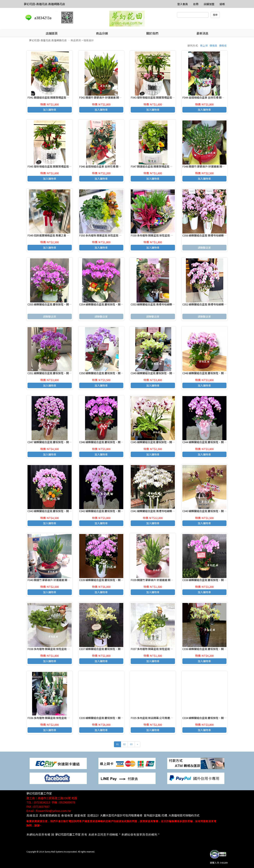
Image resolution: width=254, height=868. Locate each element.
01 (117, 744)
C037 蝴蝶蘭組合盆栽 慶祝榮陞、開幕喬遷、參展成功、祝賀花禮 (117, 649)
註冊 (196, 4)
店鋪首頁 (52, 33)
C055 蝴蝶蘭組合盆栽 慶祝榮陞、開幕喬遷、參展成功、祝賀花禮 (65, 304)
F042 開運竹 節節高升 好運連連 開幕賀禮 (103, 97)
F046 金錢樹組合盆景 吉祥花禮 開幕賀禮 (103, 166)
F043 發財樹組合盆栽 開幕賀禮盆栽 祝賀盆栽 (157, 97)
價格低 (223, 45)
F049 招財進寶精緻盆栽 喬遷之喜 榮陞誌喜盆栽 (55, 235)
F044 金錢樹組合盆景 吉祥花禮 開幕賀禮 (206, 97)
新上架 (204, 45)
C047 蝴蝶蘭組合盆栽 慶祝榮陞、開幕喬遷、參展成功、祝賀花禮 (65, 442)
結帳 (222, 4)
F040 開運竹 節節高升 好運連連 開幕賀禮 (51, 580)
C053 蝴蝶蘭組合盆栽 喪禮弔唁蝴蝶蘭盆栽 (155, 304)
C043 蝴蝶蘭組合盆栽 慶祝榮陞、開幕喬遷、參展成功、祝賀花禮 (65, 511)
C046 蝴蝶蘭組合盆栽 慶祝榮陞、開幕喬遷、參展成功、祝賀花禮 (117, 442)
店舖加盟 (209, 4)
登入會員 (183, 4)
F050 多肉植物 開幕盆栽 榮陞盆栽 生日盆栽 (104, 235)
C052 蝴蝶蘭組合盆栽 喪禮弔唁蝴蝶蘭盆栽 (207, 304)
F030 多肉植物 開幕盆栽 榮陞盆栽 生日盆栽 (156, 235)
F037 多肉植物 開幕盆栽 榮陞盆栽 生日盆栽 (156, 649)
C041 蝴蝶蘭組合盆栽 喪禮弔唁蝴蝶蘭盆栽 (155, 511)
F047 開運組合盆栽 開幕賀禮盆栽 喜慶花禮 (156, 166)
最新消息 (202, 33)
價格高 (213, 45)
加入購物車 (50, 110)
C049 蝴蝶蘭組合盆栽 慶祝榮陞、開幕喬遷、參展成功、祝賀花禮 (169, 373)
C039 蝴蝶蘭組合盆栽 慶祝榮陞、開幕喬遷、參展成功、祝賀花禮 (117, 580)
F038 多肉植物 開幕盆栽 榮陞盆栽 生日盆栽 (53, 649)
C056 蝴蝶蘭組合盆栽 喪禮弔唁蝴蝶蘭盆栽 (207, 235)
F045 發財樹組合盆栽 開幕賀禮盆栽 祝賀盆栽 (54, 166)
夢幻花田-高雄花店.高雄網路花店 (44, 4)
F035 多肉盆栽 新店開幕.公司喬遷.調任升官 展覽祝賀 (161, 718)
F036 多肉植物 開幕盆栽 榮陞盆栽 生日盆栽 (53, 718)
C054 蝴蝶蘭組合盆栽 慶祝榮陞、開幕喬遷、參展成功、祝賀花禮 (117, 304)
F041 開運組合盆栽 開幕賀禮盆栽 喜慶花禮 (52, 97)
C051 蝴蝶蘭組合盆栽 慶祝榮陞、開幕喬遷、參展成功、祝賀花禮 (65, 373)
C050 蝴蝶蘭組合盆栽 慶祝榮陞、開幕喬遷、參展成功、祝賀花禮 (117, 373)
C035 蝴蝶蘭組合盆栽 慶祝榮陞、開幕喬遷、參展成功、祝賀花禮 (117, 718)
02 (124, 744)
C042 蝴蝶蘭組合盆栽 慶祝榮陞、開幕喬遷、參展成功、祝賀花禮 (117, 511)
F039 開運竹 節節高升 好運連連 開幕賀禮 (155, 580)
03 (131, 744)
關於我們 (152, 33)
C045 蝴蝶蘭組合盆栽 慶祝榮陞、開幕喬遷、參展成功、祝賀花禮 (169, 442)
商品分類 (102, 33)
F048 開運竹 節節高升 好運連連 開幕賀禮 (206, 166)
